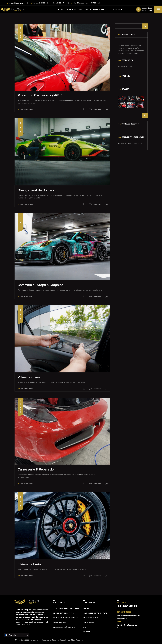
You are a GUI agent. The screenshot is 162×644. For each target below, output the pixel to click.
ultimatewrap (27, 109)
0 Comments (96, 109)
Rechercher (145, 115)
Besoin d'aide (147, 8)
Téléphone (121, 603)
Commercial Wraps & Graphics (65, 618)
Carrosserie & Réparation (64, 627)
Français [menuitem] (12, 635)
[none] (16, 635)
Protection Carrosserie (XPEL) (40, 95)
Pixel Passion (77, 640)
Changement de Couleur (63, 613)
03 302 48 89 (147, 11)
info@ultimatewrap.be (127, 625)
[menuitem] (16, 635)
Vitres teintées (59, 622)
